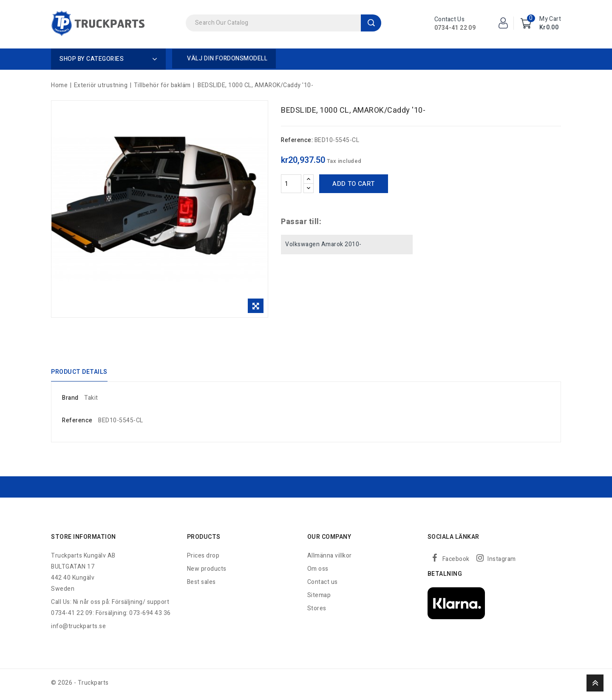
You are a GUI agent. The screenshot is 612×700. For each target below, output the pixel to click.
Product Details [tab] (79, 373)
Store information (84, 540)
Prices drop (203, 559)
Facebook (456, 562)
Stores (317, 611)
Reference (77, 423)
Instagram (502, 562)
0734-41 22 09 (455, 28)
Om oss (318, 572)
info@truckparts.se (78, 629)
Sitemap (319, 598)
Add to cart (353, 184)
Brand (70, 401)
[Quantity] (291, 184)
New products (207, 572)
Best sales (201, 585)
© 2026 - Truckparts (80, 686)
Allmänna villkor (330, 559)
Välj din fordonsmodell (227, 58)
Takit (91, 401)
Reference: (297, 140)
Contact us (323, 585)
